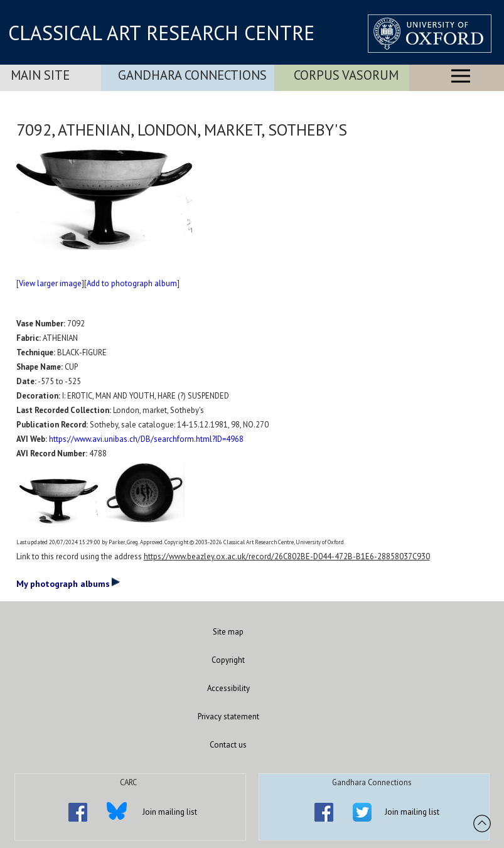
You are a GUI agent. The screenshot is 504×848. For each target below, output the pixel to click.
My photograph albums (68, 583)
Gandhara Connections (192, 75)
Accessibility (228, 688)
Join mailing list (170, 812)
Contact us (228, 745)
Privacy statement (228, 717)
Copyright (228, 660)
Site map (228, 632)
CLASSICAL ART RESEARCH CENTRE (161, 33)
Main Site (40, 75)
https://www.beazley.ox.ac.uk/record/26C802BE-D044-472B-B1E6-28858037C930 (287, 556)
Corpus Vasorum (346, 75)
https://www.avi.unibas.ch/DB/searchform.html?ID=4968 (146, 439)
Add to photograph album (132, 283)
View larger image (50, 283)
